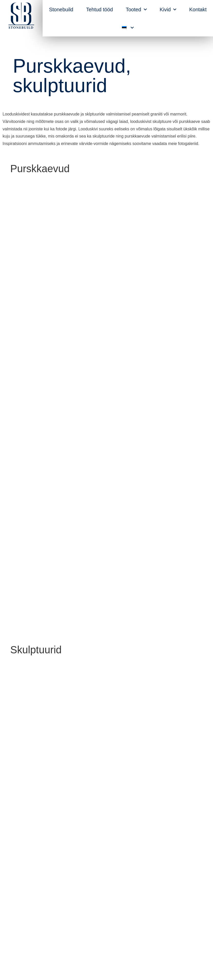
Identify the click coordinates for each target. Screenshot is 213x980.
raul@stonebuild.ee (127, 923)
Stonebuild (61, 9)
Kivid (168, 9)
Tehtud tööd (99, 9)
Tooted (136, 9)
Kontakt (198, 9)
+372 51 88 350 (131, 908)
